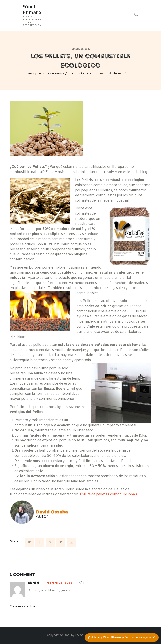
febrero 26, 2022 (80, 49)
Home (31, 74)
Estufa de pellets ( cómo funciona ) (109, 495)
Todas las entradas (51, 74)
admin (33, 583)
